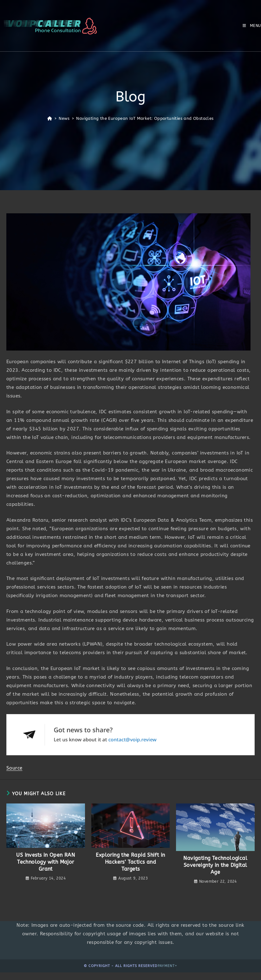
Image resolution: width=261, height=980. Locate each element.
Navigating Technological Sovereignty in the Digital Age (215, 865)
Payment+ (167, 966)
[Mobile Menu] (252, 26)
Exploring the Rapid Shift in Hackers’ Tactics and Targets (130, 862)
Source (14, 768)
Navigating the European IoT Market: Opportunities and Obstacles (145, 118)
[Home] (50, 118)
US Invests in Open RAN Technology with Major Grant (46, 862)
